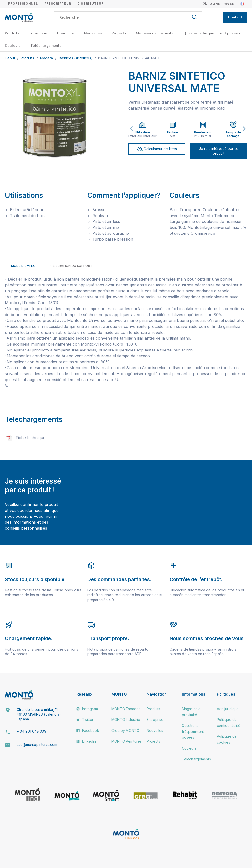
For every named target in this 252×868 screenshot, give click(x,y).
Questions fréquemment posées (212, 33)
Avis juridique (228, 709)
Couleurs (13, 45)
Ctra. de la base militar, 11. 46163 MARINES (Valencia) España (39, 714)
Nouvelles (93, 33)
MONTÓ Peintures (126, 741)
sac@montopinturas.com (37, 744)
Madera (47, 58)
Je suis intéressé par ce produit (219, 151)
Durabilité (66, 33)
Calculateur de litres (157, 149)
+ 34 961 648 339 (31, 731)
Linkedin (86, 741)
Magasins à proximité (155, 33)
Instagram (87, 709)
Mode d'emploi (24, 266)
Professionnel (23, 4)
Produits (12, 33)
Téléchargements (46, 45)
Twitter (85, 720)
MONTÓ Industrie (126, 720)
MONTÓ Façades (126, 709)
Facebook (88, 730)
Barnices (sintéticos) (76, 58)
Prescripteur (58, 4)
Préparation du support (71, 266)
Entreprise (38, 33)
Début (10, 58)
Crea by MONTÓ (125, 730)
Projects (119, 33)
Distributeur (90, 4)
